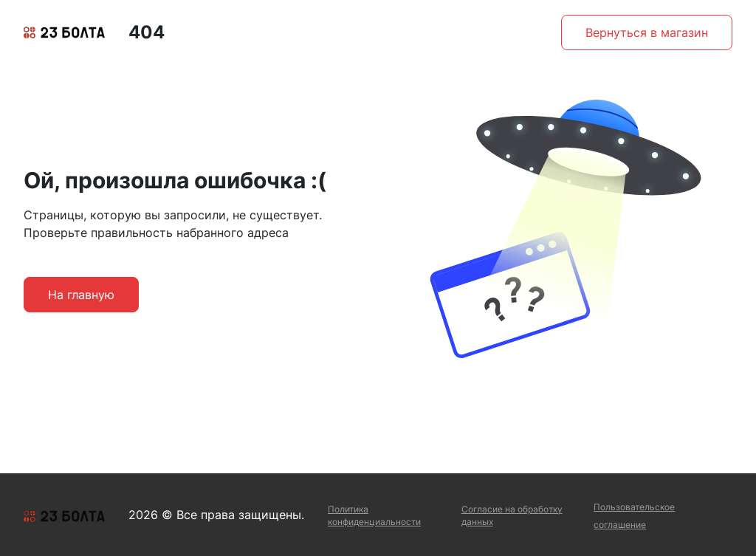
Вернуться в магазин (647, 32)
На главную (81, 295)
